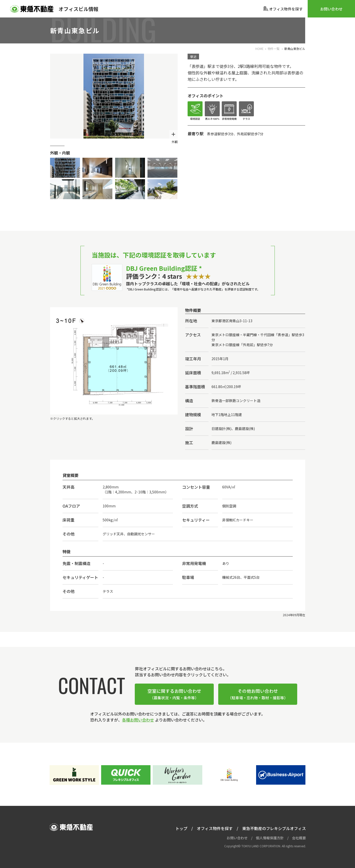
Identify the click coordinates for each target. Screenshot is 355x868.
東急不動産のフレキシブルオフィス (274, 828)
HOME (259, 49)
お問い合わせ (331, 9)
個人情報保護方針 (270, 838)
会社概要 (299, 838)
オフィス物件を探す (215, 828)
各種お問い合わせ (138, 720)
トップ (181, 828)
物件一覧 (274, 49)
